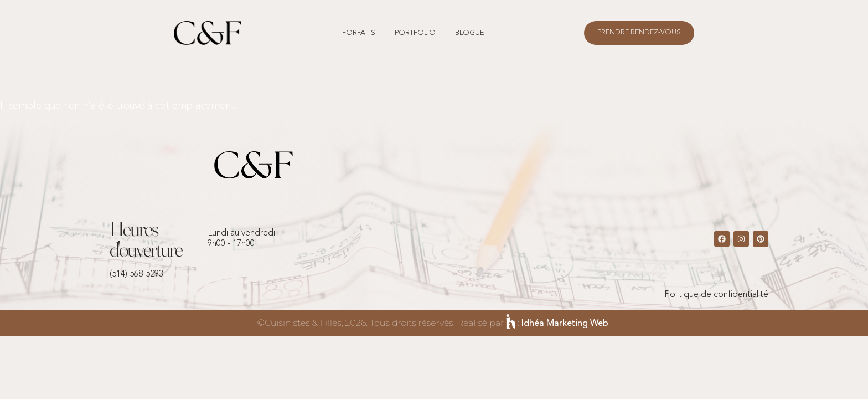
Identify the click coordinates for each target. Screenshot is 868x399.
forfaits (359, 33)
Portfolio (415, 33)
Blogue (469, 33)
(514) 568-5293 (136, 274)
